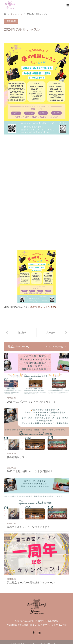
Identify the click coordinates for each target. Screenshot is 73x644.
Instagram (39, 633)
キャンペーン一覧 (55, 347)
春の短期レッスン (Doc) (44, 307)
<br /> (36, 193)
